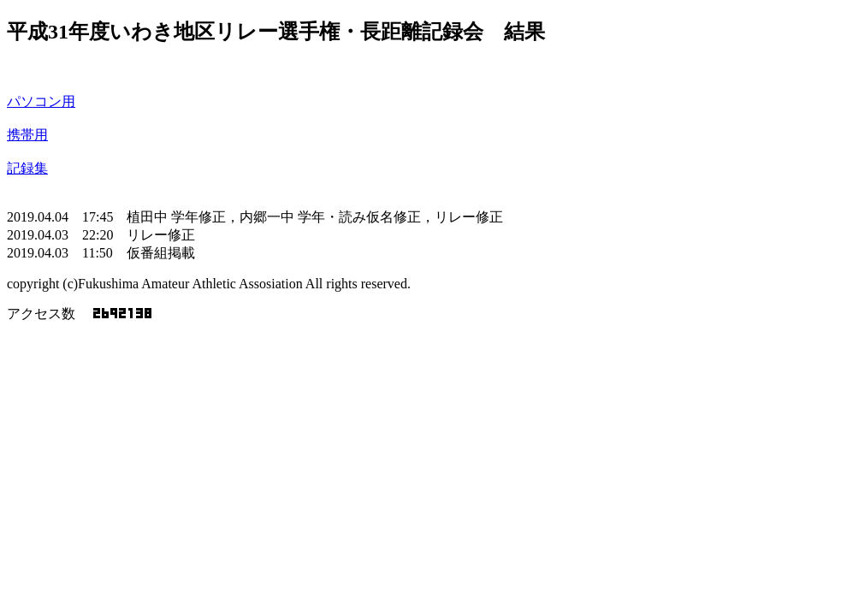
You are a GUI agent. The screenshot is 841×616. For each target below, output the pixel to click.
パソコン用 (41, 101)
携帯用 (27, 135)
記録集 (27, 168)
